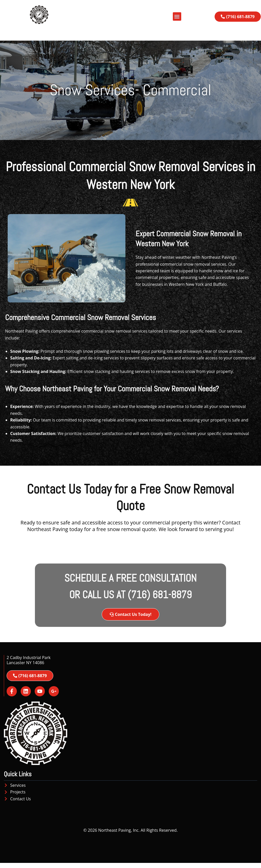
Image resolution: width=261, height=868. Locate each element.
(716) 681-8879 (160, 595)
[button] (177, 16)
